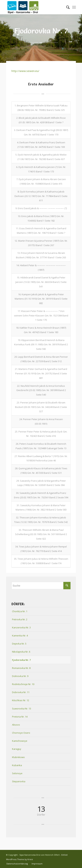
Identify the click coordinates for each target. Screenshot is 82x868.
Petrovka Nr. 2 (20, 619)
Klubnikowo (18, 757)
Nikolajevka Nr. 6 (21, 652)
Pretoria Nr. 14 (20, 717)
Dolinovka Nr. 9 (20, 676)
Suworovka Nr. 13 (22, 709)
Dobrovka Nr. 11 (21, 692)
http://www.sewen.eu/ (25, 71)
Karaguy (17, 749)
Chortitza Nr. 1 (20, 611)
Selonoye (17, 773)
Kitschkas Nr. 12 (21, 700)
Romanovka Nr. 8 (21, 668)
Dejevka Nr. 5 (19, 644)
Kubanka (17, 765)
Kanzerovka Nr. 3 (21, 627)
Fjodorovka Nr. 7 (21, 660)
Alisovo (16, 725)
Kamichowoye (20, 741)
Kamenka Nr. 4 (20, 636)
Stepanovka (19, 781)
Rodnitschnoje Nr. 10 (23, 684)
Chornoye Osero (21, 733)
